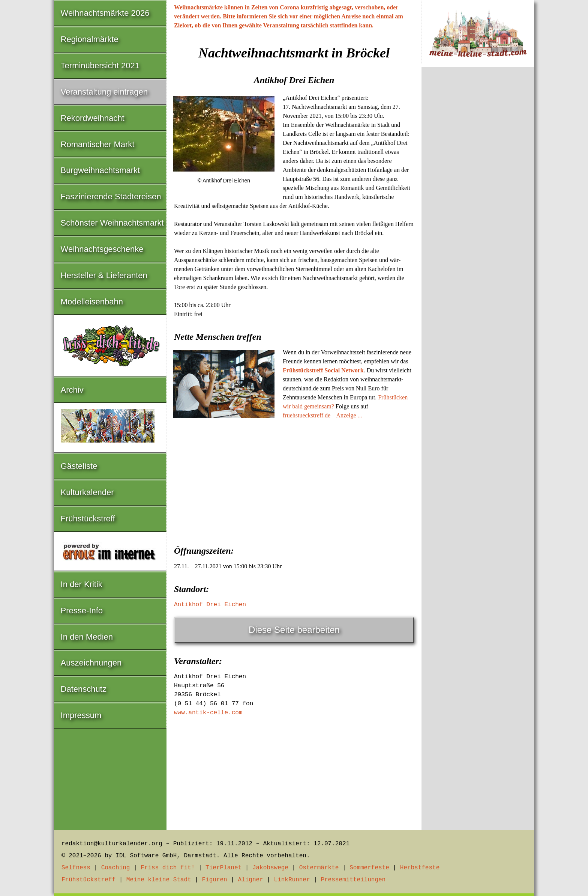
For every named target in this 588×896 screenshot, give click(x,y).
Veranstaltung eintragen (104, 92)
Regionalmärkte (90, 39)
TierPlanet (223, 868)
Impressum (81, 715)
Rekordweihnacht (93, 118)
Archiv (72, 390)
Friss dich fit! (168, 868)
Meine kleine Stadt (159, 880)
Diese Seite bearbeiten (294, 630)
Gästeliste (79, 466)
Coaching (116, 868)
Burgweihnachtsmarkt (100, 170)
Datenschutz (84, 689)
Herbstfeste (420, 868)
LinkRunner (292, 880)
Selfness (76, 868)
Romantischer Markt (98, 144)
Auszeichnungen (91, 663)
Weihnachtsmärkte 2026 (105, 13)
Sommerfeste (369, 868)
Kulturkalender (87, 492)
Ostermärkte (319, 868)
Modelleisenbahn (92, 302)
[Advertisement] (294, 480)
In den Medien (87, 637)
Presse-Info (82, 611)
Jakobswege (270, 868)
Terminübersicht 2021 (100, 66)
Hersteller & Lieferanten (104, 275)
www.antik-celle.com (208, 713)
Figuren (214, 880)
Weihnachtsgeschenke (102, 249)
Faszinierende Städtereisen (111, 197)
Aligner (251, 880)
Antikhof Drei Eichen (210, 605)
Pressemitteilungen (353, 880)
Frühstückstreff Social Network (323, 370)
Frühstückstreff (88, 519)
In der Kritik (82, 584)
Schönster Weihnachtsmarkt (112, 223)
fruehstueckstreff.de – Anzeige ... (322, 415)
